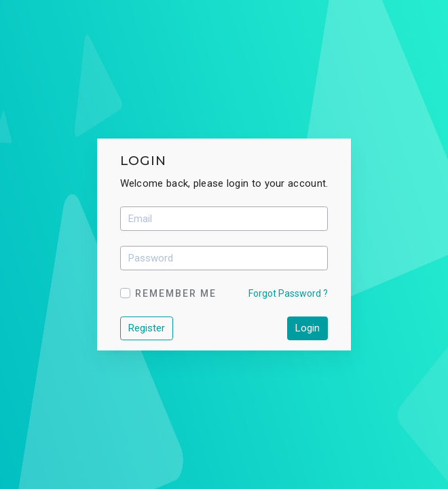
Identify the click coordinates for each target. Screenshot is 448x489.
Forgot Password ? (288, 293)
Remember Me (176, 293)
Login (307, 328)
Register (147, 328)
